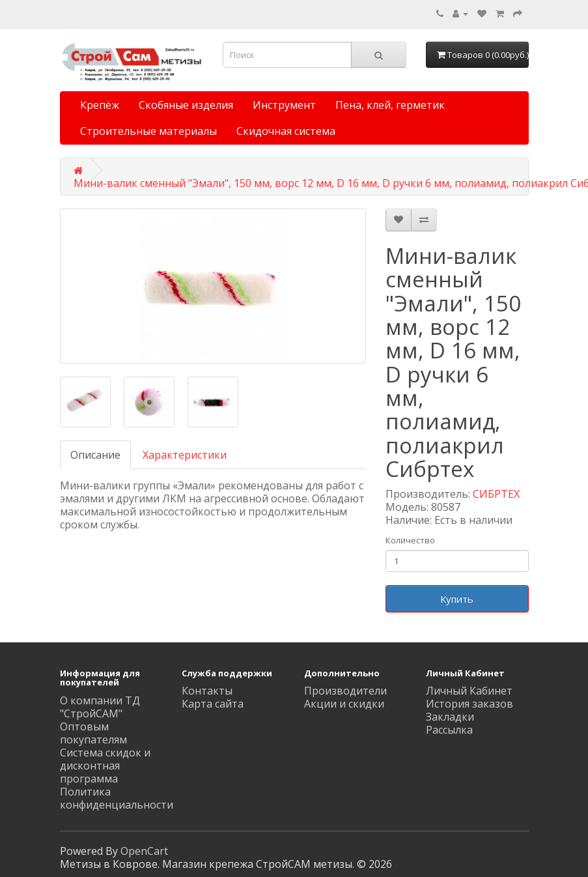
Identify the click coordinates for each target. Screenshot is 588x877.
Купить (457, 599)
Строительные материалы (148, 131)
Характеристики (185, 455)
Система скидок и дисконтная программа (105, 766)
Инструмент (284, 105)
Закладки (450, 717)
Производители (345, 691)
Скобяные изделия (186, 105)
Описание (95, 455)
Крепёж (100, 105)
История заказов (469, 704)
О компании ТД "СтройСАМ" (100, 707)
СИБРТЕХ (496, 494)
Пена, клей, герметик (390, 105)
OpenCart (144, 851)
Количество (410, 540)
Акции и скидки (344, 704)
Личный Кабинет (469, 691)
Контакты (207, 691)
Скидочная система (286, 131)
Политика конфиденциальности (117, 798)
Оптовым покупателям (93, 733)
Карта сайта (213, 704)
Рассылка (449, 730)
